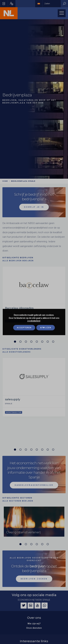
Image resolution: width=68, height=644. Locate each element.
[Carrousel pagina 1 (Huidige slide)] (15, 342)
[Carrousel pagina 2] (20, 342)
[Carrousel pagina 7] (48, 342)
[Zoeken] (64, 4)
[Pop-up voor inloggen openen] (4, 4)
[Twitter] (24, 606)
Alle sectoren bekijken (18, 501)
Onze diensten (34, 628)
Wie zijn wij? (34, 624)
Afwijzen (46, 328)
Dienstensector (14, 412)
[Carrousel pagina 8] (53, 342)
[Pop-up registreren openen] (12, 4)
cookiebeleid (34, 321)
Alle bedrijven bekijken (18, 261)
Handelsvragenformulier (34, 485)
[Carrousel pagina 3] (26, 342)
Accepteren (24, 328)
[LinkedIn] (31, 606)
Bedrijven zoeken (34, 579)
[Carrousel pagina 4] (31, 342)
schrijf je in (34, 207)
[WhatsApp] (45, 606)
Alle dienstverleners (17, 352)
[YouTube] (38, 606)
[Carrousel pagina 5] (37, 342)
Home (5, 181)
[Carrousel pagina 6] (42, 342)
